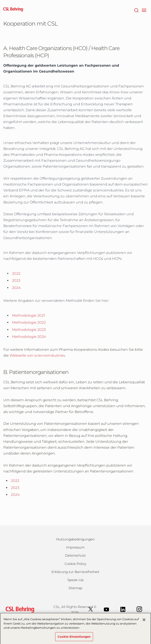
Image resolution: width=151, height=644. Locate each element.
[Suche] (136, 10)
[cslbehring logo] (13, 10)
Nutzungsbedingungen (75, 539)
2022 (16, 273)
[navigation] (144, 10)
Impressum (75, 547)
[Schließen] (144, 621)
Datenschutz (75, 555)
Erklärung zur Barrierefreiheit (75, 572)
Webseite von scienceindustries (37, 355)
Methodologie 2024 (29, 337)
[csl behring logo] (19, 609)
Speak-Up (75, 580)
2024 (16, 288)
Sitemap (75, 588)
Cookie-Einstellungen (74, 638)
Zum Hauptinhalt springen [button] (0, 0)
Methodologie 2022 (29, 322)
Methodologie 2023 (29, 330)
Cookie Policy (75, 564)
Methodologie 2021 (29, 315)
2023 (16, 280)
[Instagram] (139, 609)
